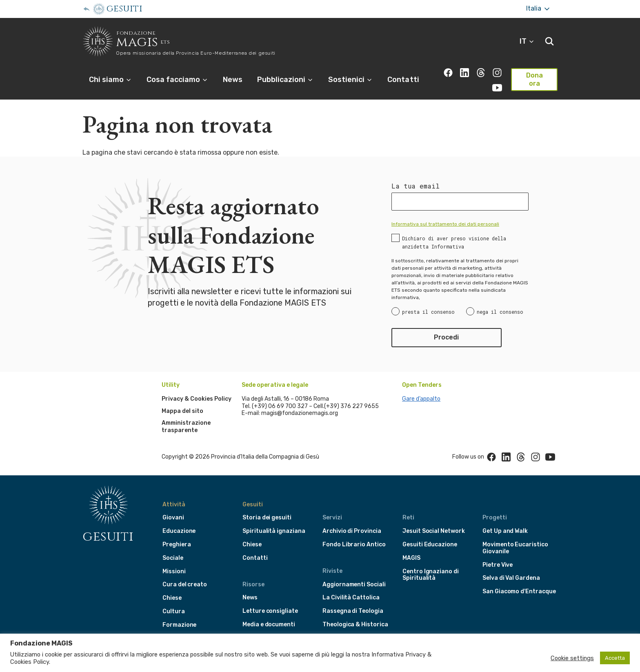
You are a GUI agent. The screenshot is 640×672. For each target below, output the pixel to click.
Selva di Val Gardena (511, 578)
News (233, 80)
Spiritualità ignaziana (274, 531)
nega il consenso (500, 312)
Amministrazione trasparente (186, 427)
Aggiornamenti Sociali (354, 584)
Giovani (173, 518)
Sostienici (350, 80)
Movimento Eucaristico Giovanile (515, 548)
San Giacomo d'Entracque (519, 591)
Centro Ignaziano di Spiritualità (431, 575)
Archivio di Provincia (352, 531)
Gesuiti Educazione (430, 544)
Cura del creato (185, 584)
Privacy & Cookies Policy (197, 399)
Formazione (179, 625)
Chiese (172, 598)
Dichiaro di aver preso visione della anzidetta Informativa (454, 242)
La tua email (416, 186)
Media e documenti (269, 624)
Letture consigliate (270, 611)
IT (527, 41)
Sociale (173, 558)
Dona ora (534, 79)
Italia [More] (539, 9)
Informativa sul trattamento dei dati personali (445, 224)
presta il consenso (428, 312)
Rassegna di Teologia (353, 611)
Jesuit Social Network (434, 531)
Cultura (174, 611)
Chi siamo (110, 80)
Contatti (403, 80)
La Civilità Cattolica (351, 598)
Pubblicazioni (285, 80)
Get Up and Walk (505, 531)
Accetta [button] (615, 658)
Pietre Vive (498, 565)
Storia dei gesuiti (267, 518)
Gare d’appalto (421, 399)
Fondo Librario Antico (354, 544)
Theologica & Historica (355, 624)
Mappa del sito (182, 411)
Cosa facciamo (177, 80)
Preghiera (177, 544)
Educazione (179, 531)
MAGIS (411, 558)
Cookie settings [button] (572, 658)
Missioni (174, 571)
